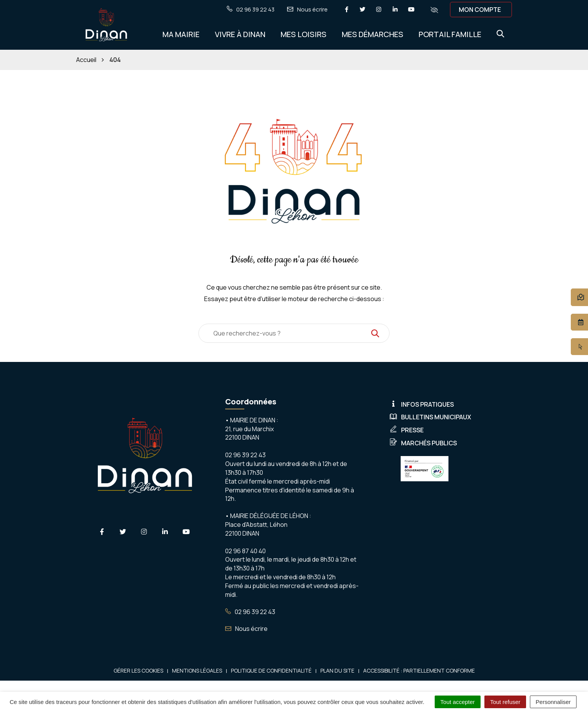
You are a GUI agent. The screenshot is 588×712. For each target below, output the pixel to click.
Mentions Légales (197, 670)
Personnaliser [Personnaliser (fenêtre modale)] (553, 702)
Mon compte (480, 10)
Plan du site (337, 670)
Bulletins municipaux (430, 417)
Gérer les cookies (138, 670)
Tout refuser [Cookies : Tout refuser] (505, 702)
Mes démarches (373, 34)
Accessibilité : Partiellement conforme (419, 670)
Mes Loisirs (304, 34)
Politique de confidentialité (271, 670)
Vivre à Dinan (240, 34)
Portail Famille (450, 34)
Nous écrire (246, 629)
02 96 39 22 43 (250, 612)
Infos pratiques (422, 404)
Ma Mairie (181, 34)
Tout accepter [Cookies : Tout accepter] (458, 702)
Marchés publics (423, 443)
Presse (407, 430)
